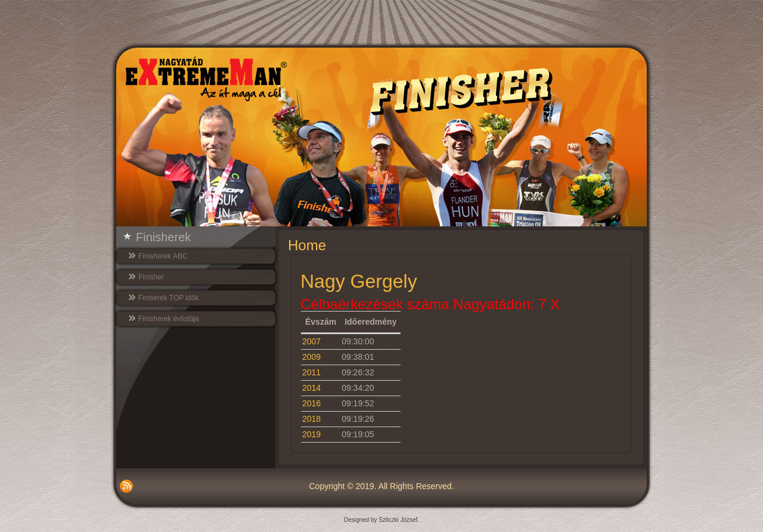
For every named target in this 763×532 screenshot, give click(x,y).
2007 (311, 341)
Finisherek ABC (163, 256)
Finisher (151, 277)
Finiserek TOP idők (168, 298)
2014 (311, 388)
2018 (311, 419)
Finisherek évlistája (169, 319)
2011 (311, 372)
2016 (311, 403)
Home (307, 245)
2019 (311, 434)
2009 (311, 357)
